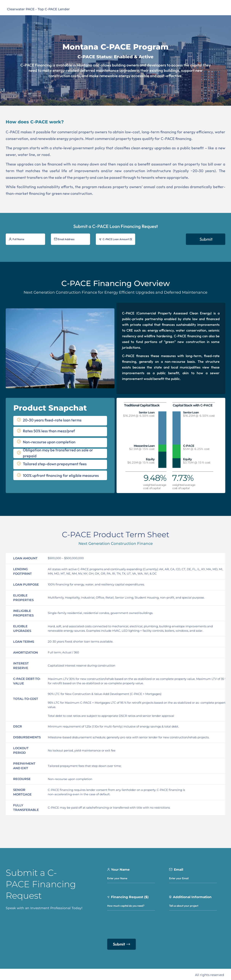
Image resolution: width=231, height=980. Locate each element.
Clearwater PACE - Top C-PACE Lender (38, 9)
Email (179, 869)
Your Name (120, 869)
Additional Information (192, 896)
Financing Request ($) (130, 896)
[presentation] (162, 241)
